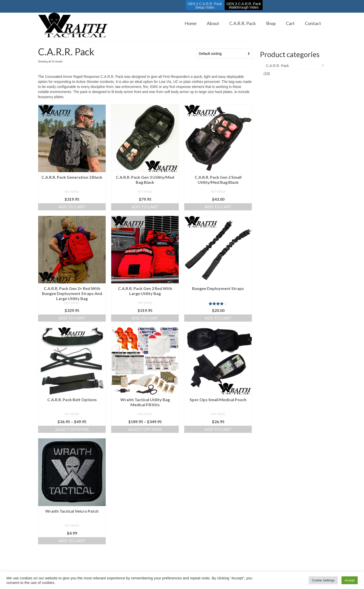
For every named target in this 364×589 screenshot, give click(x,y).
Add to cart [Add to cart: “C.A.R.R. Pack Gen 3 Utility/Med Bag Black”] (145, 207)
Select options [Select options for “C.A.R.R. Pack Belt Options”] (72, 429)
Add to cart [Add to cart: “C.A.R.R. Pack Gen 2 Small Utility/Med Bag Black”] (218, 207)
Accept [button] (350, 580)
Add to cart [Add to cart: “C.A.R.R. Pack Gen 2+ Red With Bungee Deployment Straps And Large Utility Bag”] (72, 318)
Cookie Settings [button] (323, 580)
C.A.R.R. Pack (278, 66)
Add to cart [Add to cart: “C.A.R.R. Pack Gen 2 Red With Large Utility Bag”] (145, 318)
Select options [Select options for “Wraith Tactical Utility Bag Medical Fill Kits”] (145, 429)
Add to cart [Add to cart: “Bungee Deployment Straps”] (218, 318)
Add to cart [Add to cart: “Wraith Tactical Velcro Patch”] (72, 541)
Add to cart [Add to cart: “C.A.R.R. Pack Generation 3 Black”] (72, 207)
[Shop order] (224, 54)
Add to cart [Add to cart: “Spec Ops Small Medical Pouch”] (218, 429)
